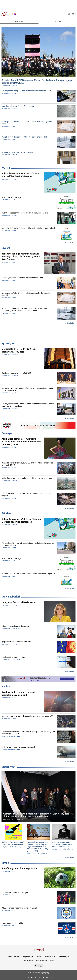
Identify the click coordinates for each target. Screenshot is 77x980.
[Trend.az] (9, 14)
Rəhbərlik (39, 957)
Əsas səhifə (19, 21)
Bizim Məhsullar (51, 957)
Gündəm (7, 513)
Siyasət (6, 248)
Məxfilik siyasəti (41, 960)
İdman (5, 863)
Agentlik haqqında (13, 957)
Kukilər (52, 960)
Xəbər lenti (58, 21)
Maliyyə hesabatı (27, 957)
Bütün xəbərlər (69, 243)
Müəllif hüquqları (65, 957)
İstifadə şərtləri (28, 960)
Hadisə (6, 687)
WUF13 (6, 168)
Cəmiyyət (7, 433)
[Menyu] (73, 14)
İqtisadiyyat (8, 343)
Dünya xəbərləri (11, 597)
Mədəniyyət (8, 767)
